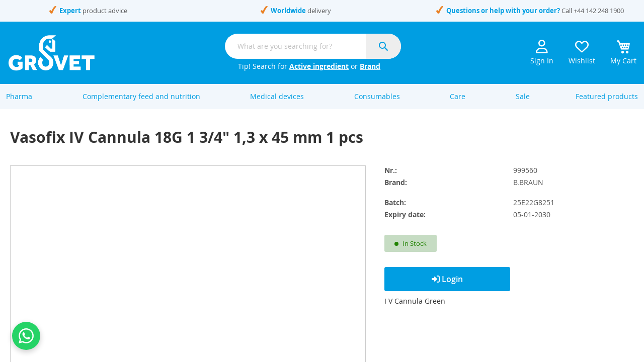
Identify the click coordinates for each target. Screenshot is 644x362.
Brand (370, 66)
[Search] (383, 46)
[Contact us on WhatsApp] (26, 336)
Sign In (542, 53)
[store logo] (52, 53)
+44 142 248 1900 (599, 11)
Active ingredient (319, 66)
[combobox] (313, 46)
